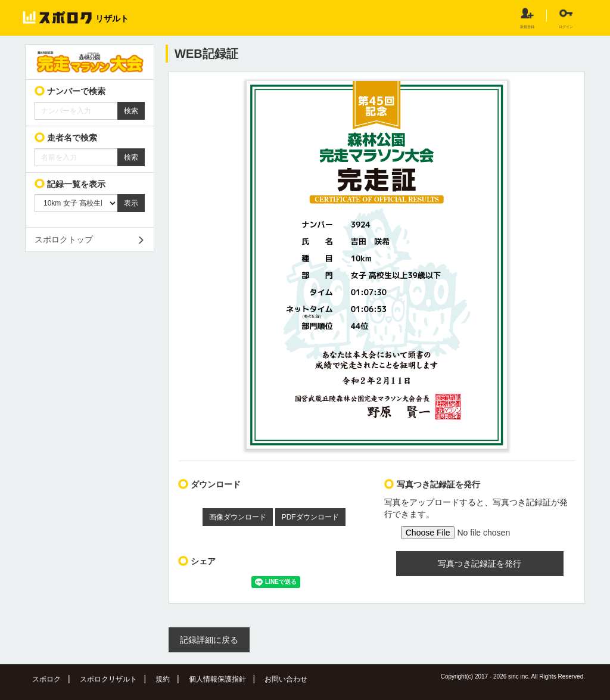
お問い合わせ (286, 679)
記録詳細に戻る (209, 640)
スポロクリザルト (108, 679)
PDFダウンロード (310, 517)
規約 (163, 679)
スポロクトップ (64, 239)
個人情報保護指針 (217, 679)
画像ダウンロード (238, 517)
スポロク (46, 679)
